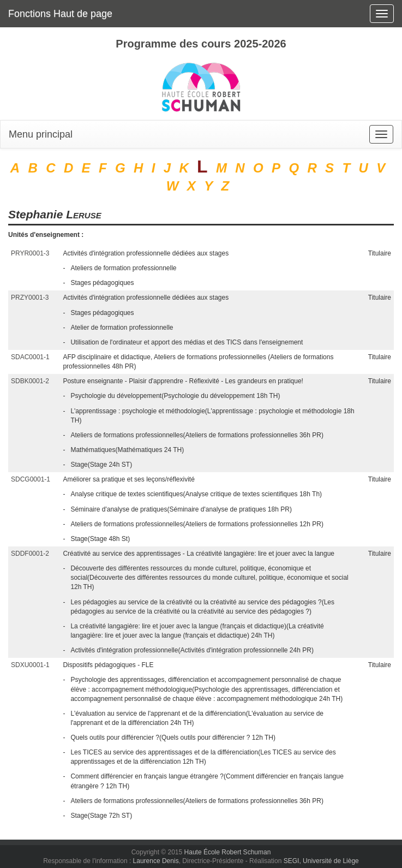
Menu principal (41, 134)
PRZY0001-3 (30, 298)
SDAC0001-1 (30, 357)
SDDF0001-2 (30, 554)
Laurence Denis (156, 861)
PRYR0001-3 (30, 253)
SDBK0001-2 (30, 381)
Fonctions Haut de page (60, 14)
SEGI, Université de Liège (321, 861)
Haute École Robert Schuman (228, 852)
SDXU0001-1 (30, 665)
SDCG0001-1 (31, 479)
